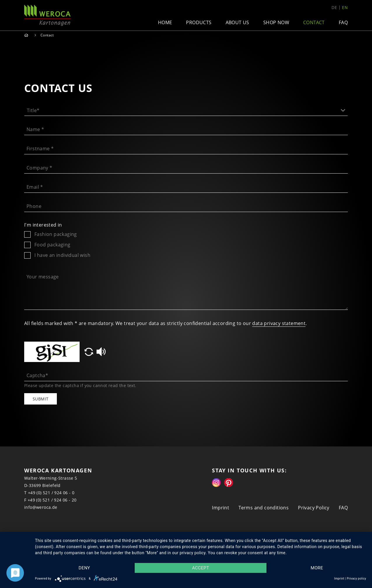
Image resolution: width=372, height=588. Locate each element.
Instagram (216, 483)
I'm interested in (43, 225)
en (345, 8)
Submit (41, 399)
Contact (314, 22)
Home (165, 22)
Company (40, 168)
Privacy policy (356, 579)
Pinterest (229, 483)
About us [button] (237, 22)
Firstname (40, 149)
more (317, 568)
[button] (186, 109)
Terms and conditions (264, 508)
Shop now (276, 22)
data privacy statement (279, 323)
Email (35, 187)
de (334, 8)
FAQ (343, 22)
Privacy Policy (314, 508)
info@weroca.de (41, 507)
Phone (34, 206)
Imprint (221, 508)
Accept (201, 568)
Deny (84, 568)
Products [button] (199, 22)
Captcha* (37, 375)
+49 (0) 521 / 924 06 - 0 (51, 493)
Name (35, 129)
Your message (43, 277)
